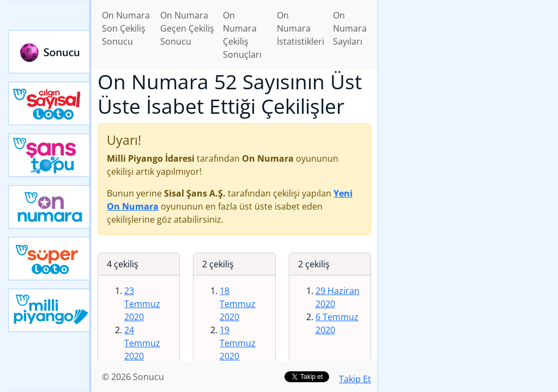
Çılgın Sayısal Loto (50, 103)
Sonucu (50, 52)
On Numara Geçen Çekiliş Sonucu (187, 28)
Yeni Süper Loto (50, 259)
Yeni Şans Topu (50, 155)
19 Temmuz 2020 (238, 343)
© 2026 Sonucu (133, 377)
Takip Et (355, 379)
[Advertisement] (468, 77)
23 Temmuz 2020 (142, 304)
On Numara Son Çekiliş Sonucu (126, 28)
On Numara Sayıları (350, 28)
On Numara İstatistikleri (301, 28)
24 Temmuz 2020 (142, 343)
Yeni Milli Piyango (50, 310)
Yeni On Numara (50, 207)
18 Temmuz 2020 (238, 304)
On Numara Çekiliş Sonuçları (242, 35)
